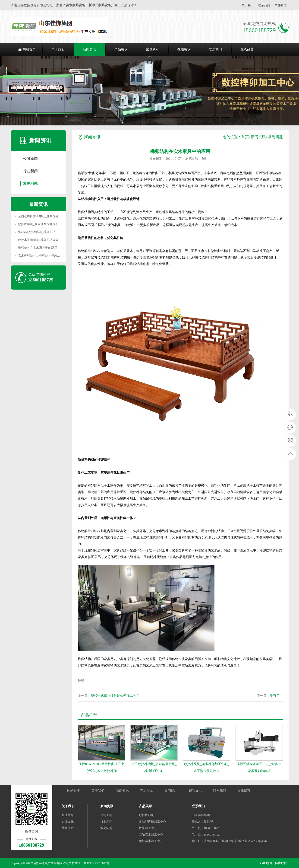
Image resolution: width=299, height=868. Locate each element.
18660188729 (290, 414)
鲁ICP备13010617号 (97, 863)
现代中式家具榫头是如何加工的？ (115, 696)
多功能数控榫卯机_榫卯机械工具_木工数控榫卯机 (51, 232)
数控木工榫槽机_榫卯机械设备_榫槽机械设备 (48, 240)
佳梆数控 (281, 863)
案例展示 (152, 49)
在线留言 (247, 49)
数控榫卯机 (146, 815)
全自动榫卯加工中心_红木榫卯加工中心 (44, 216)
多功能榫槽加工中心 (153, 822)
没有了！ (276, 696)
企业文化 (68, 822)
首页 (245, 137)
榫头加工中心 (148, 828)
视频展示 (184, 49)
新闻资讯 (89, 49)
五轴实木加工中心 (151, 834)
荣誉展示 (68, 828)
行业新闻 (30, 171)
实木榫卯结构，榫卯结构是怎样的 (41, 256)
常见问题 (30, 183)
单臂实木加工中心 (151, 841)
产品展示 (121, 49)
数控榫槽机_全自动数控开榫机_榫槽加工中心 (48, 224)
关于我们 (248, 5)
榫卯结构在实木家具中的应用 (38, 248)
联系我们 (264, 5)
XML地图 (266, 863)
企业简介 (68, 815)
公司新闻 (30, 158)
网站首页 (29, 49)
